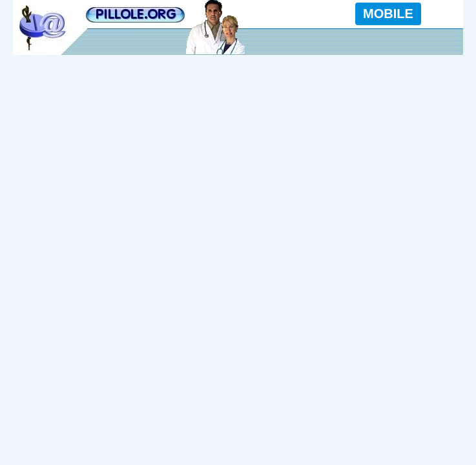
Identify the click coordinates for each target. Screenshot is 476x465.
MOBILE (388, 14)
